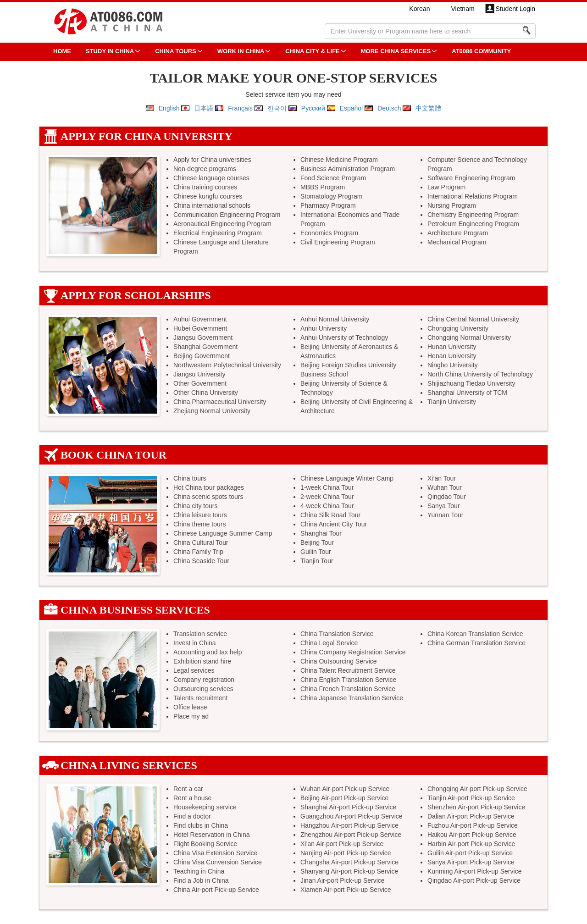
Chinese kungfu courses (208, 196)
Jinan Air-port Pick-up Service (343, 880)
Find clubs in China (201, 825)
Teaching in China (199, 871)
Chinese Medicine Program (339, 160)
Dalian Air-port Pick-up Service (471, 816)
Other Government (200, 383)
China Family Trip (198, 552)
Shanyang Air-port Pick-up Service (349, 871)
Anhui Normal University (335, 319)
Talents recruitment (200, 698)
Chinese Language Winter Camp (347, 478)
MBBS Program (323, 187)
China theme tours (199, 524)
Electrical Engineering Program (218, 233)
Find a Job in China (201, 880)
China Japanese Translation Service (352, 698)
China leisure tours (200, 515)
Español (352, 108)
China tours (190, 478)
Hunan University (452, 347)
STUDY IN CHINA (110, 51)
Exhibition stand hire (202, 661)
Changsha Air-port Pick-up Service (349, 862)
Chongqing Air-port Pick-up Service (477, 789)
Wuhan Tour (445, 487)
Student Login (515, 9)
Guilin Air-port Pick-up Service (470, 853)
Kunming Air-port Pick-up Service (474, 871)
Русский (313, 108)
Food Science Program (333, 178)
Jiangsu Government (203, 338)
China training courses (205, 187)
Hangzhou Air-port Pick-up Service (349, 825)
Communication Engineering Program (227, 215)
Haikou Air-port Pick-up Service (472, 835)
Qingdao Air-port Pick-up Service (474, 880)
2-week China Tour (327, 497)
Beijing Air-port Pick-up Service (344, 798)
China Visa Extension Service (215, 853)
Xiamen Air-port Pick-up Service (346, 890)
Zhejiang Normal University (212, 411)
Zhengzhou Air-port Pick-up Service (351, 835)
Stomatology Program (331, 196)
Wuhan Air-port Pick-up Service (345, 789)
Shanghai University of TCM (467, 393)
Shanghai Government (205, 347)
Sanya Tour (444, 506)
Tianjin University (452, 402)
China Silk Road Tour (330, 515)
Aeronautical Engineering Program (222, 224)
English (169, 108)
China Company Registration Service (353, 652)
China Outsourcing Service (339, 661)
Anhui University (324, 328)
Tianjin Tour (317, 561)
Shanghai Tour (321, 533)
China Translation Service (337, 634)
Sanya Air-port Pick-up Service (471, 862)
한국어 (277, 108)
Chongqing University (458, 328)
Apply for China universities (212, 160)
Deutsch (389, 108)
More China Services (396, 51)
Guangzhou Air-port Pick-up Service (352, 816)
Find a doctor (192, 816)
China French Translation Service (348, 689)
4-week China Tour (327, 506)
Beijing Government (202, 356)
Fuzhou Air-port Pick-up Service (473, 825)
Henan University (452, 356)
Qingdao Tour (447, 497)
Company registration (204, 680)
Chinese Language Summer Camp (223, 533)
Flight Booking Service (205, 844)
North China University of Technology (480, 374)
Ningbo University (453, 365)
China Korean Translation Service (475, 634)
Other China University (206, 393)
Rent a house (192, 798)
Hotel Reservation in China (212, 835)
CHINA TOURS (176, 51)
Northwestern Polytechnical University (227, 365)
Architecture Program (458, 233)
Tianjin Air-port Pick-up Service (471, 798)
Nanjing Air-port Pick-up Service (346, 853)
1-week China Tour (327, 487)
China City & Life (312, 51)
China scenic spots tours (208, 497)
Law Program (446, 187)
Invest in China (195, 643)
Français (240, 108)
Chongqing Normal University (469, 338)
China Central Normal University (473, 319)
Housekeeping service (205, 807)
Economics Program (329, 233)
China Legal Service (329, 643)
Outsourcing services (203, 689)
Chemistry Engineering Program (473, 215)
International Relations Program (473, 196)
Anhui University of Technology (344, 338)
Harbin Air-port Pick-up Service (471, 844)
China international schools (212, 205)
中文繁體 (428, 108)
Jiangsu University (199, 374)
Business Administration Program (348, 169)
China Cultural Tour (201, 542)
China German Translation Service (476, 643)
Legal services (194, 670)
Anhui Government (200, 319)
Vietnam (462, 9)
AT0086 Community (481, 51)
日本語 (204, 108)
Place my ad (191, 716)
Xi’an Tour (442, 478)
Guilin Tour (316, 552)
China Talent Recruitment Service (348, 670)
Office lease (190, 707)
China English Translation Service (348, 680)
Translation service (200, 634)
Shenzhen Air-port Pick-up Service (476, 807)
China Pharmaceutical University (220, 402)
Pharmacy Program (328, 205)
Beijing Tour (317, 542)
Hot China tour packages (209, 487)
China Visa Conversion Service (218, 862)
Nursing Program (452, 205)
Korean (419, 9)
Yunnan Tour (445, 515)
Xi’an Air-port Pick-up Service (342, 844)
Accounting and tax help (208, 652)
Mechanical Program (457, 242)
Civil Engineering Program (338, 242)
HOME (62, 51)
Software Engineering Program (471, 178)
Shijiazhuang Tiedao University (471, 383)
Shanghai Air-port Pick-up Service (348, 807)
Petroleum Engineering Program (473, 224)
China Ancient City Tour (334, 524)
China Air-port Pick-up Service (216, 890)
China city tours (195, 506)
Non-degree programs (205, 169)
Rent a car (188, 789)
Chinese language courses (211, 178)
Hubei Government (200, 328)
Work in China (241, 51)
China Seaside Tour (201, 561)
